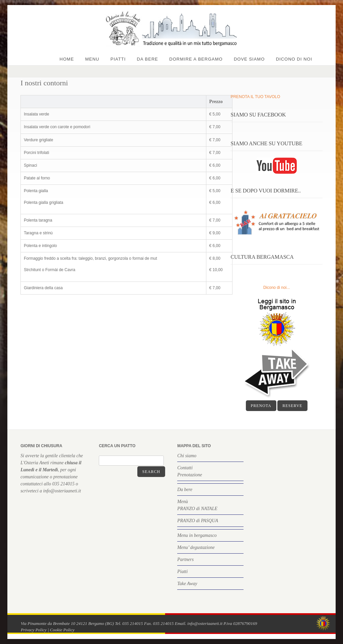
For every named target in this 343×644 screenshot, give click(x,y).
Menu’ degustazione (196, 547)
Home (67, 59)
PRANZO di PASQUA (198, 521)
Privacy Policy (34, 630)
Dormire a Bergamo (196, 59)
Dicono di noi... (277, 288)
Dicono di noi (294, 59)
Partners (185, 559)
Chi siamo (187, 456)
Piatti (118, 59)
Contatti (185, 468)
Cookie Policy (62, 630)
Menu (92, 59)
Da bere (148, 59)
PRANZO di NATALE (197, 509)
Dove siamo (249, 59)
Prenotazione (190, 475)
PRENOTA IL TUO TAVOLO (255, 97)
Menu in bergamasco (197, 535)
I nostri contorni (44, 83)
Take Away (187, 584)
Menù (183, 502)
